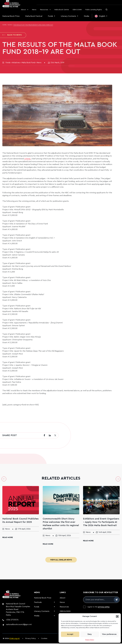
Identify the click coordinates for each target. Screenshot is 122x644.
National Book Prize (11, 16)
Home (4, 25)
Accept (70, 634)
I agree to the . (99, 607)
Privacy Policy (90, 640)
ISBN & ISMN (77, 10)
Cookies (44, 639)
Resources (44, 10)
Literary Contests (68, 16)
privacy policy (104, 607)
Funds (50, 16)
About (23, 10)
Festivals (38, 603)
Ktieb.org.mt (14, 639)
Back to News (12, 35)
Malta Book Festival (34, 16)
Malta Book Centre (62, 10)
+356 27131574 (12, 620)
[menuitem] (101, 16)
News (34, 10)
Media (87, 16)
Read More (8, 538)
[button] (117, 616)
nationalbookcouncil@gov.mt (19, 625)
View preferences (109, 634)
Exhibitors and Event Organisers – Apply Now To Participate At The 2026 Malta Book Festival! (101, 523)
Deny (90, 634)
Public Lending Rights (94, 10)
